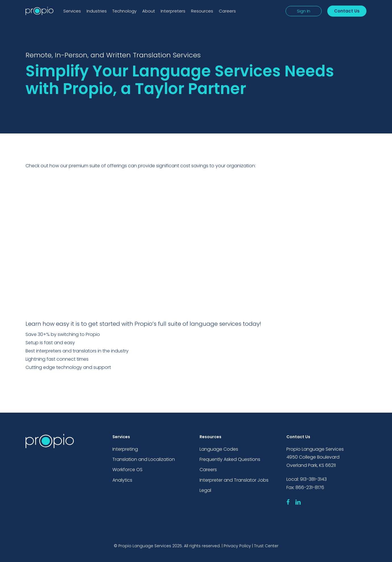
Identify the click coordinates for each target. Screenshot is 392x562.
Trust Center (266, 546)
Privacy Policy (237, 546)
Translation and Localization (144, 459)
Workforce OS (127, 470)
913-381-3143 (313, 479)
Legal (205, 491)
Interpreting (125, 449)
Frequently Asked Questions (230, 459)
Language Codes (219, 449)
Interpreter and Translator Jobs (234, 480)
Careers (208, 470)
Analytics (122, 480)
